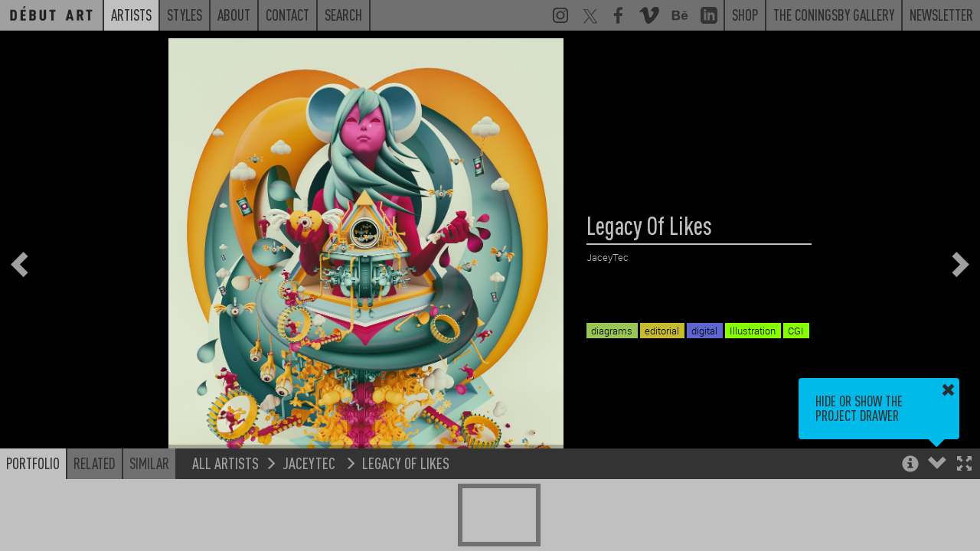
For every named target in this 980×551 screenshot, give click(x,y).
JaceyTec (310, 463)
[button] (964, 465)
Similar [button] (149, 463)
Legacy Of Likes (406, 463)
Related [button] (95, 463)
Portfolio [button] (33, 463)
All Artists (225, 463)
